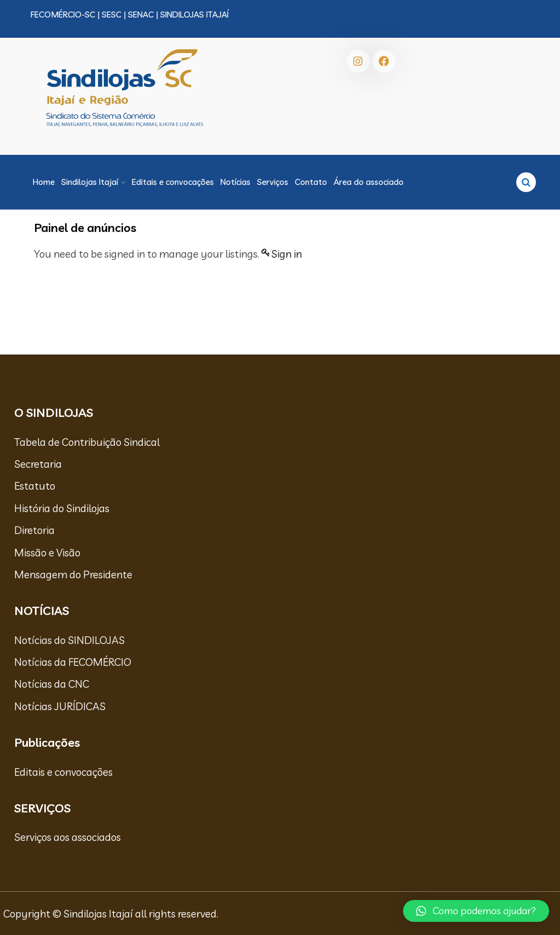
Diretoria (34, 530)
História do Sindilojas (62, 508)
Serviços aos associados (68, 837)
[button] (476, 911)
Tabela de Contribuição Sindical (87, 442)
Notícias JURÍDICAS (60, 706)
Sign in (287, 254)
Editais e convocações (173, 182)
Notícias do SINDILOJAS (69, 640)
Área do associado (369, 182)
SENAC (141, 14)
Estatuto (35, 486)
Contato (311, 182)
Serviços (273, 182)
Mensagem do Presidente (73, 574)
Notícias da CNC (52, 684)
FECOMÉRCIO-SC (63, 14)
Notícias (235, 182)
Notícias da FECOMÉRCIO (73, 662)
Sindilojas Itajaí (90, 182)
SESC (112, 14)
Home (44, 182)
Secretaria (38, 464)
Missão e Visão (47, 553)
